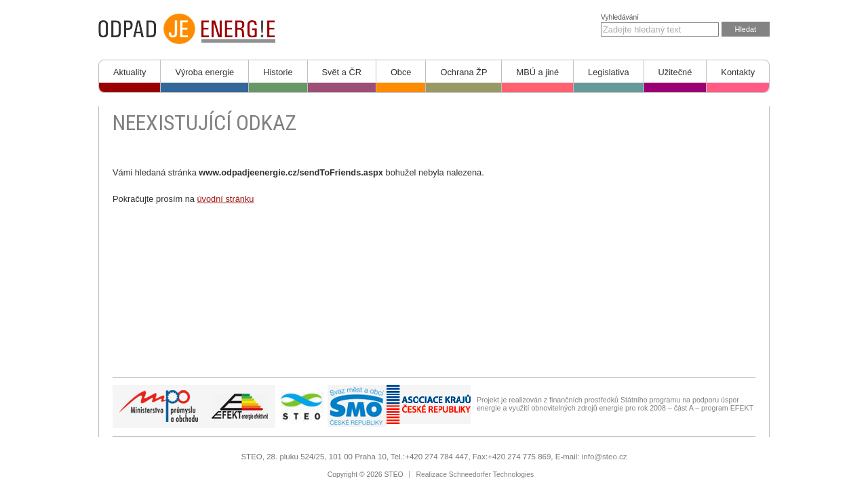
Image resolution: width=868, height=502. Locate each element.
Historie (278, 72)
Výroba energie (204, 72)
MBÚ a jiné (537, 72)
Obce (401, 72)
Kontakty (738, 72)
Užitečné (675, 72)
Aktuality (130, 72)
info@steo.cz (605, 457)
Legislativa (608, 72)
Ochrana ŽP (463, 72)
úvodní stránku (225, 199)
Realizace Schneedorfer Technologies (475, 475)
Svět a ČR (342, 72)
